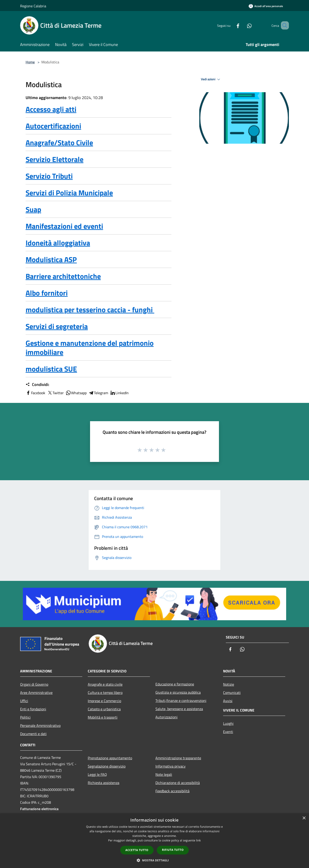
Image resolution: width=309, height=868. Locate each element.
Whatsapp (76, 393)
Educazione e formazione (175, 684)
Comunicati (232, 693)
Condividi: (37, 385)
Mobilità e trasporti (103, 717)
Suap (33, 209)
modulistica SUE (51, 369)
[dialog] (154, 841)
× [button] (304, 818)
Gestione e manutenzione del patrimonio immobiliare (90, 348)
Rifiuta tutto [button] (173, 850)
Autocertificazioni (53, 126)
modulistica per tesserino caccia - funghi (90, 310)
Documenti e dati (33, 734)
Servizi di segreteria (57, 326)
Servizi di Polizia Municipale (69, 193)
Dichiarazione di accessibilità (178, 783)
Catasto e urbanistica (104, 709)
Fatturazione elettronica (39, 809)
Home (30, 62)
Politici (25, 717)
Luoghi (228, 723)
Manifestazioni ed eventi (64, 226)
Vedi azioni (211, 79)
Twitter (55, 393)
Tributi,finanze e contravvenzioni (181, 701)
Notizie (229, 684)
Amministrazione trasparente (178, 758)
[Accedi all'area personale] (266, 6)
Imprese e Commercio (104, 701)
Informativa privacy (170, 766)
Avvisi (228, 701)
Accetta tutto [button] (137, 850)
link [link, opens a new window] (198, 840)
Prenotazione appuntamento (110, 758)
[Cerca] (283, 25)
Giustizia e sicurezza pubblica (178, 692)
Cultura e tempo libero (105, 693)
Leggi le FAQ (97, 774)
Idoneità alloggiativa (58, 243)
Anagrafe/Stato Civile (59, 143)
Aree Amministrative (36, 693)
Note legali (164, 774)
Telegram (98, 393)
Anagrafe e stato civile (105, 684)
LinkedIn (119, 393)
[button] (154, 860)
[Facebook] (231, 25)
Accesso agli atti (51, 109)
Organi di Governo (34, 684)
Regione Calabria (33, 6)
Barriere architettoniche (63, 276)
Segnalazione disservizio (107, 766)
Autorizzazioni (166, 717)
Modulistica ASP (51, 259)
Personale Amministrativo (40, 725)
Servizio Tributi (49, 176)
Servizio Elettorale (55, 159)
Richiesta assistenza (104, 783)
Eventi (228, 732)
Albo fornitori (47, 293)
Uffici (24, 701)
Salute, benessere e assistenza (179, 709)
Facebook (35, 393)
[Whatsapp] (243, 25)
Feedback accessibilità (172, 791)
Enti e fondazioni (33, 709)
